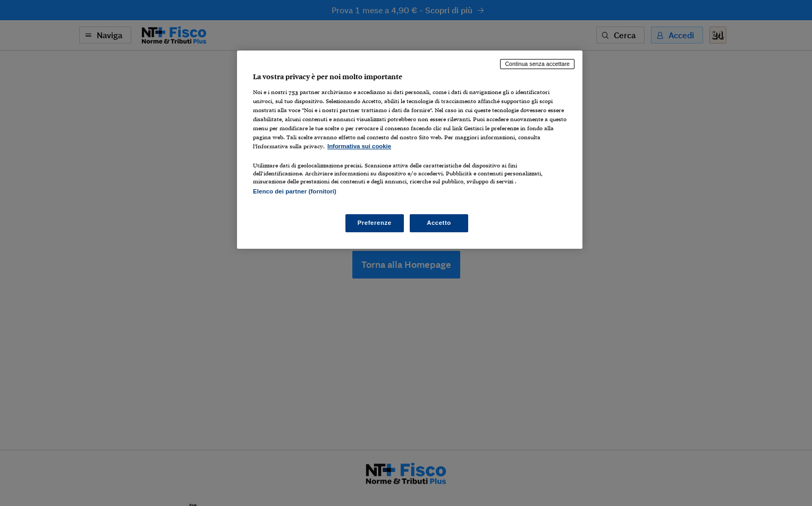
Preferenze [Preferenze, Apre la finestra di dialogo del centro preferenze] (375, 223)
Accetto (439, 223)
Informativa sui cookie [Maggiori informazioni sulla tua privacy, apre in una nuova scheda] (359, 146)
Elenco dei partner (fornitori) (295, 191)
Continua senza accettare (537, 64)
